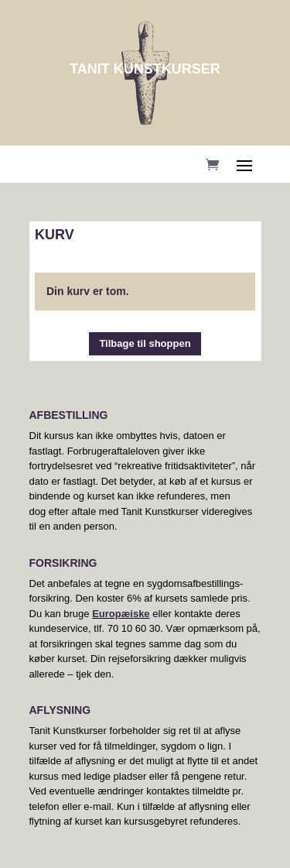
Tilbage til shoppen (145, 343)
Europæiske (121, 614)
